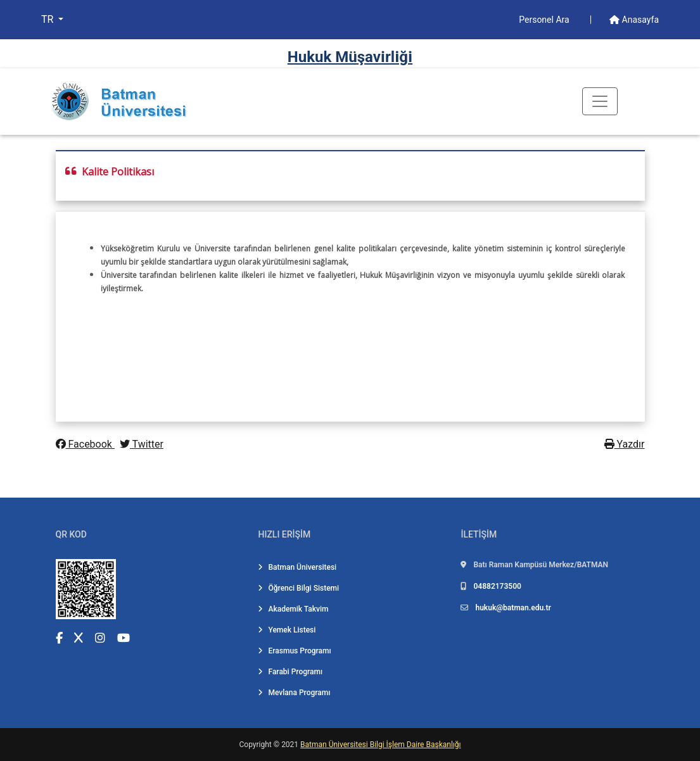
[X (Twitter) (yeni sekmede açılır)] (79, 638)
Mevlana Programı (294, 693)
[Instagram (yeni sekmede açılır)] (100, 638)
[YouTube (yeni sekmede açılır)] (124, 638)
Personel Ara (545, 20)
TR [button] (48, 19)
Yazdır (625, 444)
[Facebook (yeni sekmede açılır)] (59, 638)
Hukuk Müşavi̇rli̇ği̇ (350, 57)
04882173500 (497, 586)
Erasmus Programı (294, 651)
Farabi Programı (290, 672)
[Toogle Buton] (600, 101)
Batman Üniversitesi (297, 567)
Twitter (142, 444)
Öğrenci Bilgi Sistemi (298, 588)
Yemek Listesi (287, 630)
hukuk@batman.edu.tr (513, 608)
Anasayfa (634, 20)
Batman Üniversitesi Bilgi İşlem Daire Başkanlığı (380, 745)
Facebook (85, 444)
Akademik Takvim (293, 609)
